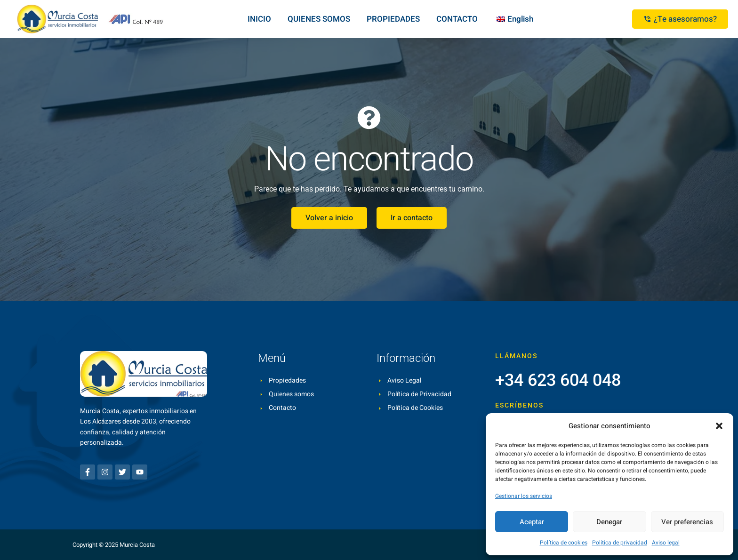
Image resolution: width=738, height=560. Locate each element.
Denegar (609, 522)
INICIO (259, 19)
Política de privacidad (620, 543)
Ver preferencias (687, 522)
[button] (719, 426)
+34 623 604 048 (558, 380)
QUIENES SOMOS (319, 19)
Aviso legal (666, 543)
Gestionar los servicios (524, 496)
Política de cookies (564, 543)
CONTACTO (457, 19)
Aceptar (532, 522)
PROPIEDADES (393, 19)
